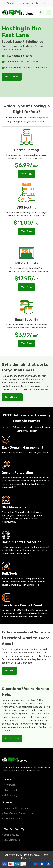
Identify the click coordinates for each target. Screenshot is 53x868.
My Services (10, 785)
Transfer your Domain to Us (18, 813)
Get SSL (9, 671)
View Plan (26, 174)
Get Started (12, 77)
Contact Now (12, 738)
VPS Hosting (10, 795)
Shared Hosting (12, 790)
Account (26, 3)
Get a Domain (12, 397)
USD (40, 3)
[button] (24, 88)
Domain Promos (12, 819)
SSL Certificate (12, 840)
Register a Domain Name (17, 808)
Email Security (11, 835)
